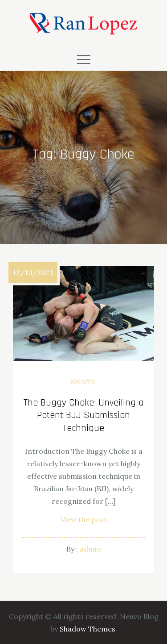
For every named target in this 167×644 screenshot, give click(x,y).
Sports (83, 382)
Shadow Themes (88, 629)
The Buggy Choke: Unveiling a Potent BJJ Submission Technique (84, 416)
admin (90, 549)
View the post (84, 519)
